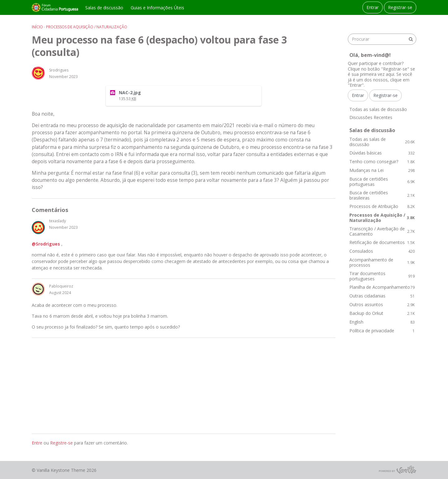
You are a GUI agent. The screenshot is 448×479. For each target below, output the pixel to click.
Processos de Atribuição (382, 206)
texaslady (58, 221)
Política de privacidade (382, 331)
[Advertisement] (184, 386)
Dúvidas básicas (382, 153)
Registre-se (61, 443)
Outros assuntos (382, 304)
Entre (37, 443)
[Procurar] (411, 39)
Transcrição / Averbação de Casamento (382, 231)
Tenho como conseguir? (382, 161)
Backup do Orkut (382, 313)
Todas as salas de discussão (378, 109)
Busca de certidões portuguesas (382, 182)
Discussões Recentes (371, 117)
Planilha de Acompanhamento (382, 287)
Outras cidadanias (382, 296)
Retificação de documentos (382, 242)
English (382, 322)
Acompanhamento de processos (382, 263)
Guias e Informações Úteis (157, 8)
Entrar (373, 7)
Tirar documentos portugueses (382, 276)
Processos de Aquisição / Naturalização (382, 218)
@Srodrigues (46, 244)
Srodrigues (59, 70)
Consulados (382, 251)
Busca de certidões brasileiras (382, 195)
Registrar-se (400, 7)
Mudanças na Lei (382, 170)
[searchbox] (382, 39)
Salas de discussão (104, 8)
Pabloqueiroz (61, 286)
